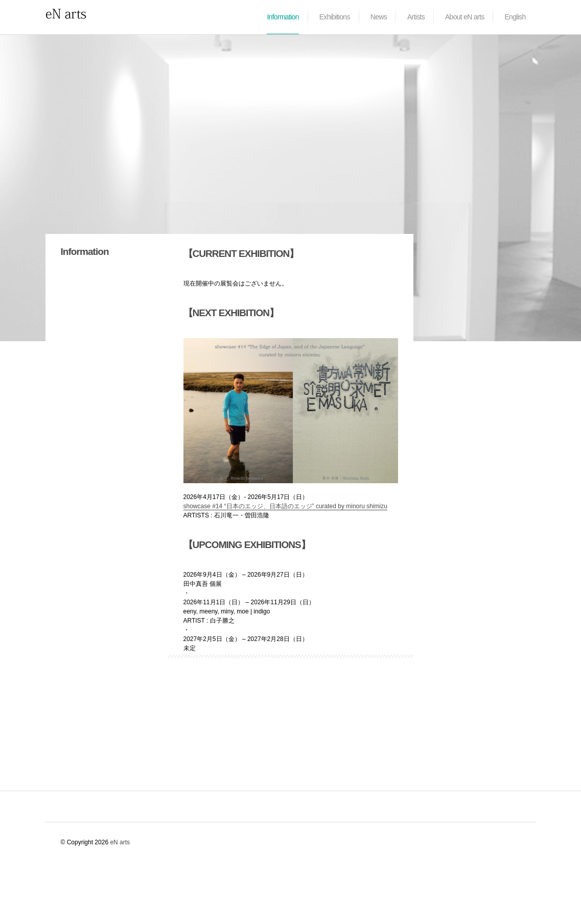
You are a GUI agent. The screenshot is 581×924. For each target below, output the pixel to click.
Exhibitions (335, 17)
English (515, 17)
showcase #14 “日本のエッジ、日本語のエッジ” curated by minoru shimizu (285, 506)
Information (283, 17)
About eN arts (465, 17)
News (379, 17)
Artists (416, 17)
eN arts (120, 842)
